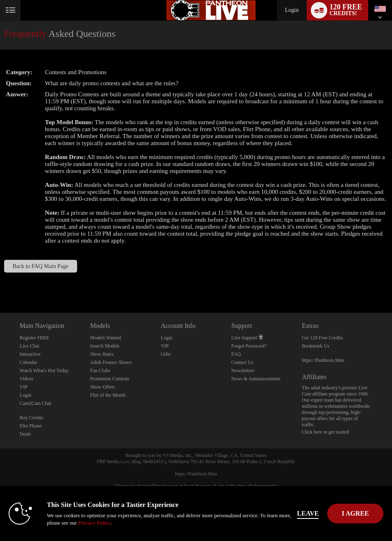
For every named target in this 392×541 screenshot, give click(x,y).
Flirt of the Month (108, 395)
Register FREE (34, 338)
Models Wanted (106, 338)
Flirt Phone (31, 426)
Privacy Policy (94, 523)
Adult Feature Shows (111, 362)
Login (292, 10)
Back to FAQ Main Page (40, 266)
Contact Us (242, 362)
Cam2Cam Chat (35, 403)
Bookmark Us (316, 346)
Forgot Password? (249, 346)
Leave (308, 513)
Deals (25, 434)
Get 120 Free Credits (322, 338)
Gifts (166, 354)
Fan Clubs (100, 371)
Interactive (30, 354)
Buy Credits (32, 418)
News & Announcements (256, 379)
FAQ (236, 354)
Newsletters (243, 371)
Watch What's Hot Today (44, 371)
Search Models (105, 346)
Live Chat (30, 346)
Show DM (0, 282)
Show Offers (103, 387)
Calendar (28, 362)
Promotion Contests (110, 379)
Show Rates (102, 354)
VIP (24, 387)
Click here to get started (325, 432)
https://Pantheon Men (323, 360)
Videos (26, 379)
